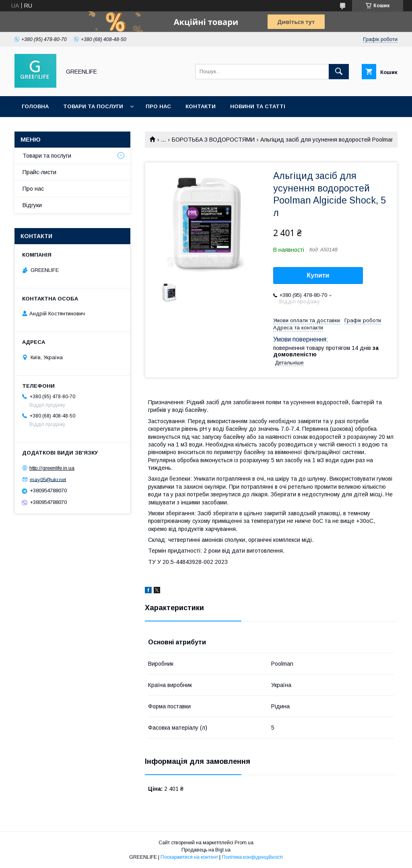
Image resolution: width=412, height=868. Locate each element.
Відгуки (32, 205)
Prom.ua (244, 843)
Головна (35, 106)
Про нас (158, 106)
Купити (318, 275)
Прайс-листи (39, 172)
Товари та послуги (93, 106)
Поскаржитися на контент (189, 857)
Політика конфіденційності (252, 857)
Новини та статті (258, 106)
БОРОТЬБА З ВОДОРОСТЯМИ (213, 140)
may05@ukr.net (48, 479)
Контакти (201, 106)
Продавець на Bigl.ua (206, 850)
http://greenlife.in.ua (52, 468)
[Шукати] (339, 72)
